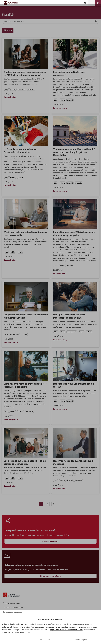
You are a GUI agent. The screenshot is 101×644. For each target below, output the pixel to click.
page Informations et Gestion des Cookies (66, 629)
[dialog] (50, 322)
